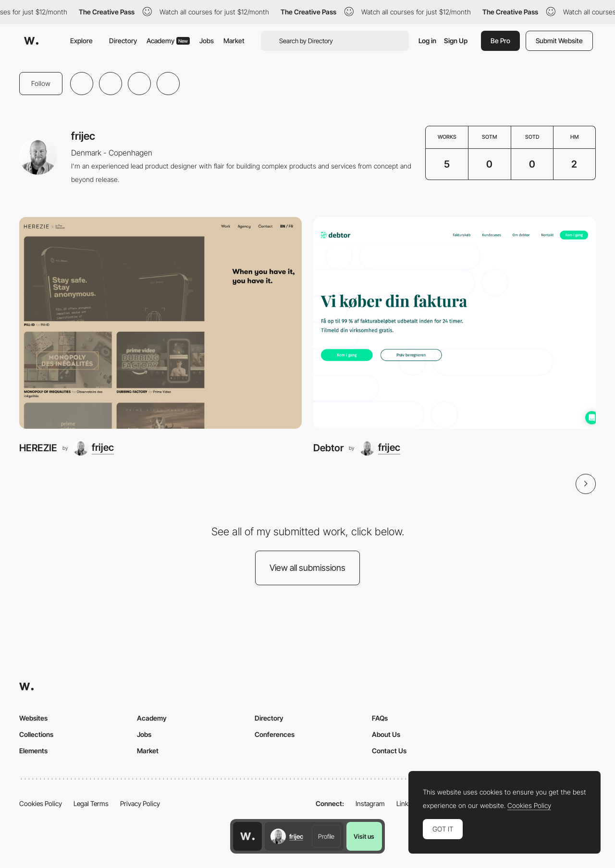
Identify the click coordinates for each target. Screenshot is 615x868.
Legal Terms (91, 803)
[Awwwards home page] (247, 836)
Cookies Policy (41, 803)
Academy (168, 41)
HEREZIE (38, 448)
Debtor (328, 448)
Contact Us (389, 751)
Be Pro (500, 41)
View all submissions (307, 568)
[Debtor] (455, 323)
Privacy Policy (140, 803)
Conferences (275, 734)
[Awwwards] (31, 41)
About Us (386, 734)
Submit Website (559, 41)
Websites (33, 718)
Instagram (370, 803)
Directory (123, 41)
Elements (33, 751)
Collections (36, 734)
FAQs (380, 718)
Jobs (207, 41)
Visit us (364, 836)
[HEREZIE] (160, 323)
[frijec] (93, 448)
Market (234, 41)
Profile (326, 836)
